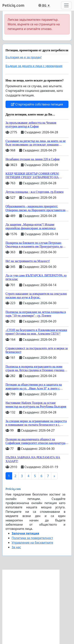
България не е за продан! (24, 57)
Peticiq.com (13, 5)
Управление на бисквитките (32, 543)
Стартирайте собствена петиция (37, 104)
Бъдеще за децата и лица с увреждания (34, 66)
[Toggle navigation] (66, 5)
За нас (16, 547)
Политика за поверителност (32, 538)
